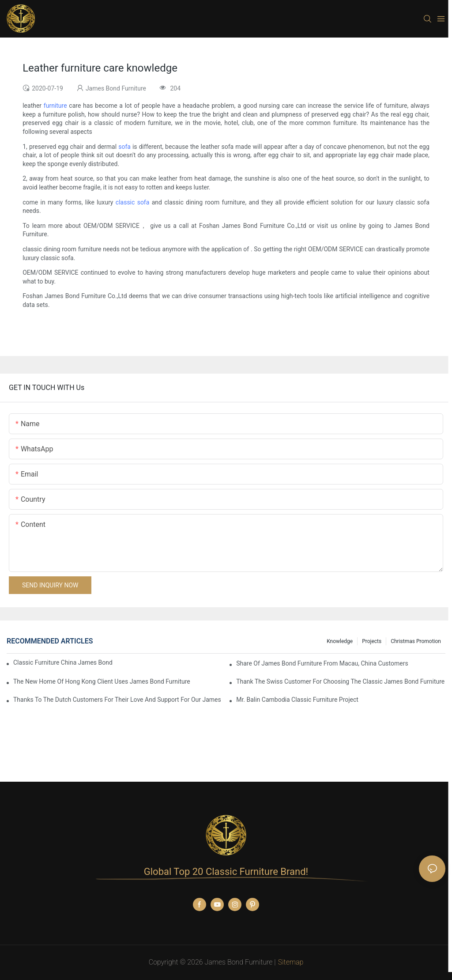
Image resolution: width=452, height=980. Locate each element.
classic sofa (133, 202)
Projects (372, 641)
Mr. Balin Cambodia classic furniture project (297, 700)
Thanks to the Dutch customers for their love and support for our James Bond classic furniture (118, 700)
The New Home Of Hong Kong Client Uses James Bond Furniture (102, 681)
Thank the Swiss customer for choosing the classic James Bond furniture (340, 681)
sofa (124, 147)
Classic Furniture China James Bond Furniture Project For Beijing (64, 662)
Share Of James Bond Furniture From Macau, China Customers (322, 663)
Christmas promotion (416, 641)
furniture (55, 106)
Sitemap (291, 962)
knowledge (340, 641)
